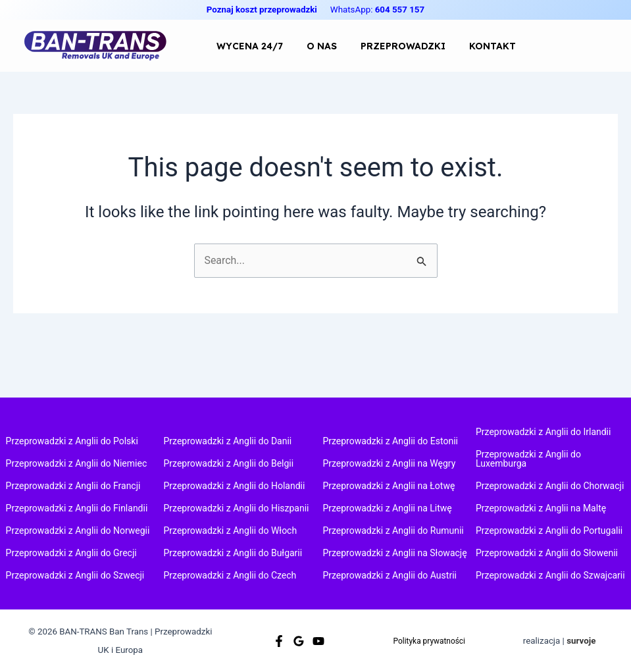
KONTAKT (446, 46)
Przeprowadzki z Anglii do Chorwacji (550, 486)
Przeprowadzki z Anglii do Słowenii (547, 553)
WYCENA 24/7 (243, 46)
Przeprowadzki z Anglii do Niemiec (77, 463)
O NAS (302, 46)
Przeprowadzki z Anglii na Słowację (394, 553)
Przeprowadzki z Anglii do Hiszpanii (237, 508)
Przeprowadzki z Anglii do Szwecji (75, 575)
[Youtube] (318, 641)
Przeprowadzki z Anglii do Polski (72, 441)
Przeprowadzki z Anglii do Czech (230, 575)
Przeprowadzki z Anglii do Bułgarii (233, 553)
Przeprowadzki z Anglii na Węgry (389, 463)
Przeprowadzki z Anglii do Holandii (235, 486)
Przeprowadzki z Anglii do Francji (73, 486)
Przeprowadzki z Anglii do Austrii (390, 575)
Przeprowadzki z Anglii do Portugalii (549, 530)
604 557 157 (400, 10)
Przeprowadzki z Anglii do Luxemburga (528, 459)
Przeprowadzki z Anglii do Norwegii (78, 530)
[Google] (299, 641)
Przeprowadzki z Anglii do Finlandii (77, 508)
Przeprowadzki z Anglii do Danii (228, 441)
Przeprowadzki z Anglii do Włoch (231, 530)
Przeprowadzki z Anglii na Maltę (541, 508)
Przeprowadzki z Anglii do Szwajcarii (550, 575)
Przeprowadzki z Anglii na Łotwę (389, 486)
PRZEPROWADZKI (370, 46)
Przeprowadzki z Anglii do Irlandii (543, 432)
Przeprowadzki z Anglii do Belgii (229, 463)
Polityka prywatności (429, 640)
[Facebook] (279, 641)
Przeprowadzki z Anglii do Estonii (390, 441)
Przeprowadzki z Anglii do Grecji (71, 553)
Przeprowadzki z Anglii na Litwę (387, 508)
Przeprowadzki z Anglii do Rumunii (393, 530)
